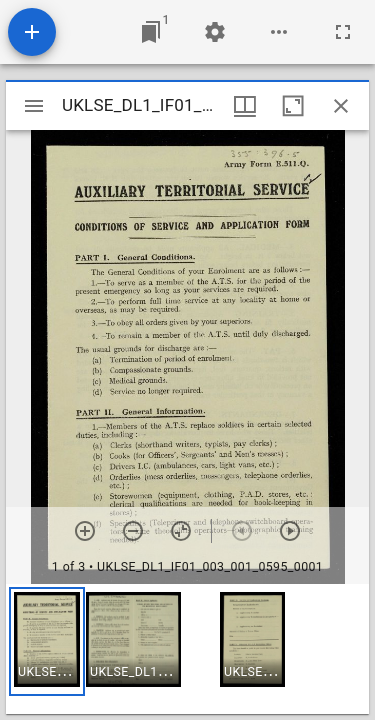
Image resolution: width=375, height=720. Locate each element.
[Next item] (290, 531)
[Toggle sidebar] (34, 106)
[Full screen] (343, 32)
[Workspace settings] (215, 32)
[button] (47, 641)
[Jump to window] (151, 32)
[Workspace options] (279, 32)
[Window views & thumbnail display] (245, 106)
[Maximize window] (293, 106)
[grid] (187, 649)
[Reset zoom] (181, 531)
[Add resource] (32, 32)
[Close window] (341, 106)
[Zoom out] (133, 531)
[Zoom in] (85, 531)
